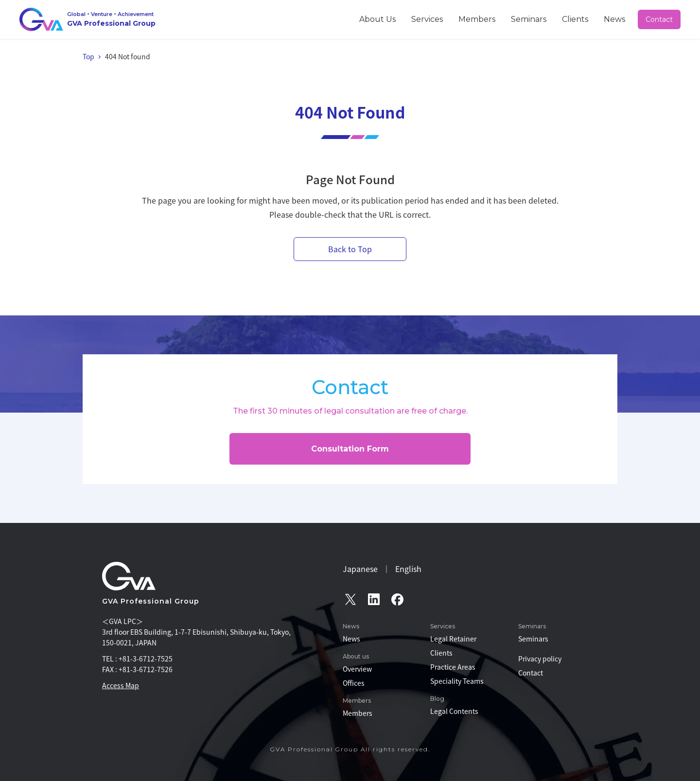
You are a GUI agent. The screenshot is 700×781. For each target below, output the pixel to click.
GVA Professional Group (151, 601)
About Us (436, 19)
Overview (357, 669)
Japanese (360, 569)
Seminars (554, 19)
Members (514, 19)
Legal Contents (454, 711)
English (408, 569)
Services (475, 19)
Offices (354, 683)
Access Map (121, 685)
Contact (660, 19)
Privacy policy (540, 659)
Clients (590, 19)
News (620, 19)
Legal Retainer (453, 639)
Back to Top (350, 249)
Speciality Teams (457, 681)
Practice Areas (453, 667)
